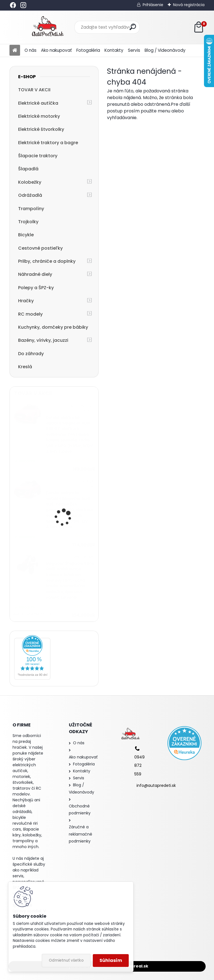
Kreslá (25, 367)
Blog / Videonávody (165, 50)
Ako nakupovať (56, 50)
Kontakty (114, 50)
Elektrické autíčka (38, 103)
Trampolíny (31, 209)
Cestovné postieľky (40, 248)
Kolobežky (30, 182)
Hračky (26, 301)
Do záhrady (31, 354)
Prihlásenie (153, 5)
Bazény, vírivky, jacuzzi (43, 340)
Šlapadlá (28, 169)
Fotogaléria (88, 50)
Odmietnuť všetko (66, 960)
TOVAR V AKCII (34, 90)
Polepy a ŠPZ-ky (36, 288)
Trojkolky (28, 222)
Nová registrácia (189, 5)
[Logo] (48, 27)
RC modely (30, 314)
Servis (134, 50)
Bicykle (26, 235)
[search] (133, 27)
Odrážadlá (30, 195)
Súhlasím (111, 960)
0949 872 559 (139, 766)
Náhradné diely (35, 274)
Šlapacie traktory (38, 156)
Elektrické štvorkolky (41, 129)
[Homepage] (15, 51)
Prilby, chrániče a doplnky (47, 261)
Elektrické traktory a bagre (48, 143)
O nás (31, 50)
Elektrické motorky (39, 116)
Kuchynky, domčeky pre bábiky (53, 327)
